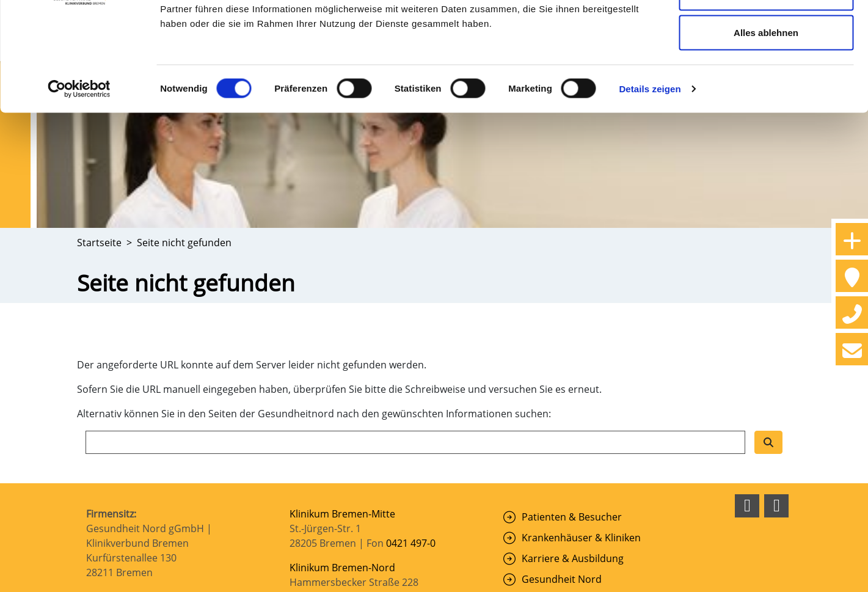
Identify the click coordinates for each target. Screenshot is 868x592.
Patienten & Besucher (572, 365)
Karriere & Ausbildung (573, 406)
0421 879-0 (411, 552)
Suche (536, 448)
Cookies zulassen (766, 32)
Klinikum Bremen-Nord (342, 415)
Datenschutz (655, 576)
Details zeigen (650, 168)
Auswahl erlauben (766, 72)
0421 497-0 (412, 391)
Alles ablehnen (766, 112)
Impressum (598, 576)
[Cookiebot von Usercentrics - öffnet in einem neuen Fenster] (79, 169)
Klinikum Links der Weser (347, 523)
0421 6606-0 (416, 445)
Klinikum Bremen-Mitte (342, 362)
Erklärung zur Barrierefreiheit (711, 586)
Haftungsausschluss (730, 576)
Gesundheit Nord (562, 427)
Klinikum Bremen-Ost (338, 469)
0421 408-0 (411, 499)
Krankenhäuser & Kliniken (581, 386)
